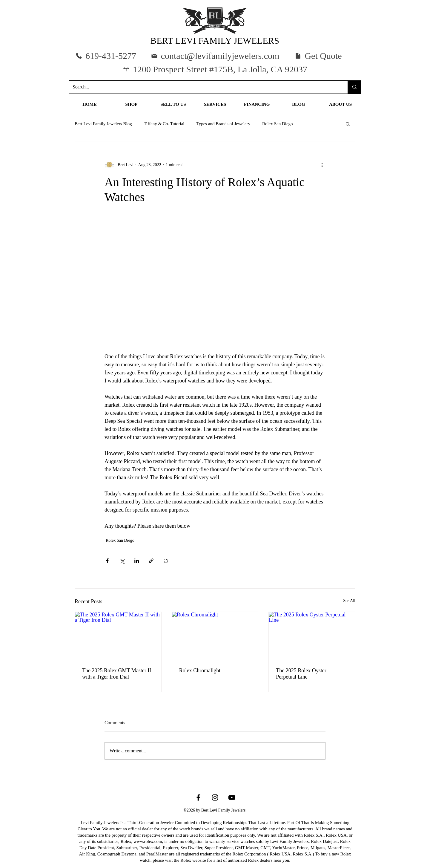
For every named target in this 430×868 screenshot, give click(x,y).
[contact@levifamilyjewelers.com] (215, 56)
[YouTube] (232, 797)
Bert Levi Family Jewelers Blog (103, 124)
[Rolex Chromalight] (215, 636)
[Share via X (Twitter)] (122, 561)
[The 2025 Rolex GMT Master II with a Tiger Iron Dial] (118, 636)
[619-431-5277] (106, 56)
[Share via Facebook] (107, 561)
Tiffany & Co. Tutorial (164, 124)
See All (349, 601)
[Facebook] (198, 797)
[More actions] (322, 165)
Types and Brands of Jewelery (224, 124)
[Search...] (204, 87)
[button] (318, 56)
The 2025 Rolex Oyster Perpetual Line (301, 674)
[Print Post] (166, 561)
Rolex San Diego (278, 124)
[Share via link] (151, 561)
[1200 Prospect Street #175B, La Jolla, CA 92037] (215, 69)
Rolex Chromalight (200, 670)
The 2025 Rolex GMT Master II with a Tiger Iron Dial (117, 674)
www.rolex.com (148, 841)
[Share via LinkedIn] (137, 561)
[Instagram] (215, 797)
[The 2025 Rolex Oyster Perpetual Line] (312, 636)
